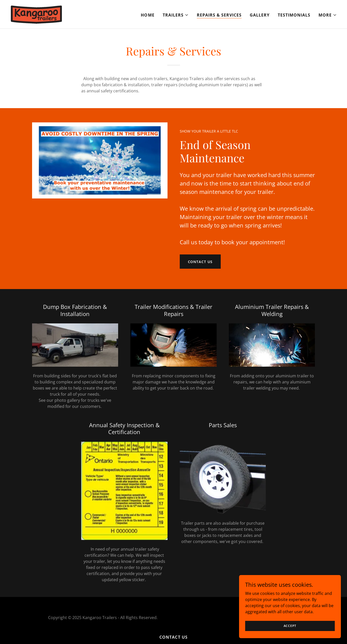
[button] (176, 15)
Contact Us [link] (173, 637)
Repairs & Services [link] (219, 15)
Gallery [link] (260, 15)
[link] (36, 14)
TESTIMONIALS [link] (294, 15)
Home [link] (148, 15)
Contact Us (200, 262)
